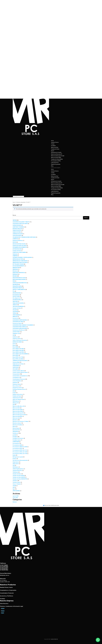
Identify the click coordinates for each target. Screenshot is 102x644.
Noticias (15, 502)
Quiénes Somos (55, 142)
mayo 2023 (15, 498)
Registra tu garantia (56, 164)
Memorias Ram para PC (57, 154)
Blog (52, 195)
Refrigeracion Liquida (56, 152)
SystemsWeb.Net (54, 639)
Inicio (52, 169)
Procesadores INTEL (56, 161)
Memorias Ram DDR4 (56, 158)
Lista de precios (55, 191)
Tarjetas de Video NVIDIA (57, 159)
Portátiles (53, 146)
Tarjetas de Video (55, 149)
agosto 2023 (16, 496)
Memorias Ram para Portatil (58, 156)
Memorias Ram (55, 147)
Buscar (14, 215)
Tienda (53, 173)
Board (53, 151)
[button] (98, 641)
